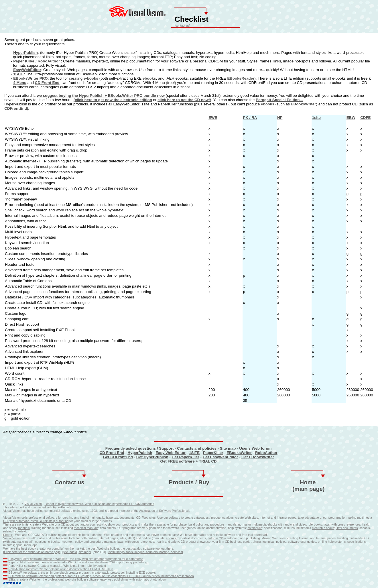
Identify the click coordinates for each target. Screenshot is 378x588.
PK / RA (250, 118)
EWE (213, 118)
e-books (91, 78)
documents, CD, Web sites (137, 518)
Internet (265, 518)
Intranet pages (287, 518)
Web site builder (108, 548)
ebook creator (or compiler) (46, 548)
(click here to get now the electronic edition (113, 100)
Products (181, 482)
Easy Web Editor (171, 453)
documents (350, 528)
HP (280, 118)
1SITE (18, 74)
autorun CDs (216, 538)
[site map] (84, 552)
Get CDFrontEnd (118, 457)
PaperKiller (213, 453)
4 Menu (20, 83)
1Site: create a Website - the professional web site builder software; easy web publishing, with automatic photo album (87, 579)
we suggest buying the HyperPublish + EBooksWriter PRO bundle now (101, 96)
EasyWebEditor (27, 70)
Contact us (69, 482)
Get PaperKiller (185, 457)
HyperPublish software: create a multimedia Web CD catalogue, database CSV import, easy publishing (78, 562)
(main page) (308, 489)
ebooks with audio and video (287, 524)
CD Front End (47, 83)
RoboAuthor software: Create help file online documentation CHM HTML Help (61, 569)
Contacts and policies (197, 448)
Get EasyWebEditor (220, 457)
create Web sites (247, 518)
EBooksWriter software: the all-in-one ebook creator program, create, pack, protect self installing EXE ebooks (82, 573)
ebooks (149, 78)
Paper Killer (24, 61)
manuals (231, 524)
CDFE (365, 118)
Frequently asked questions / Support (139, 448)
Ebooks (8, 535)
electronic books (323, 528)
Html (339, 528)
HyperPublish (25, 53)
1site (316, 118)
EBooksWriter (304, 104)
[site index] (70, 552)
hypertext (113, 518)
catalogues (255, 528)
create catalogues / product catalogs (209, 518)
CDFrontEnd (15, 108)
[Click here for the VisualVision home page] (32, 552)
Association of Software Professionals (165, 511)
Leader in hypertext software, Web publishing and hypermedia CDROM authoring (100, 504)
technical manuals (86, 528)
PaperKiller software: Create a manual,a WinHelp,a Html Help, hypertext (57, 566)
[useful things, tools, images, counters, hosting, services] (145, 552)
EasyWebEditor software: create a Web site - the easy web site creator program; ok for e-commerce (76, 559)
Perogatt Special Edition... (279, 100)
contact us (182, 25)
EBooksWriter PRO (30, 78)
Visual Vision (33, 504)
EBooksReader (241, 78)
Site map (228, 448)
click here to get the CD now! (184, 100)
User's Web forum (255, 448)
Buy (204, 482)
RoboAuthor (49, 61)
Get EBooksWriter (258, 457)
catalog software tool (146, 548)
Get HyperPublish (152, 457)
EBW (351, 118)
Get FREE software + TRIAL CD (189, 461)
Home (308, 482)
